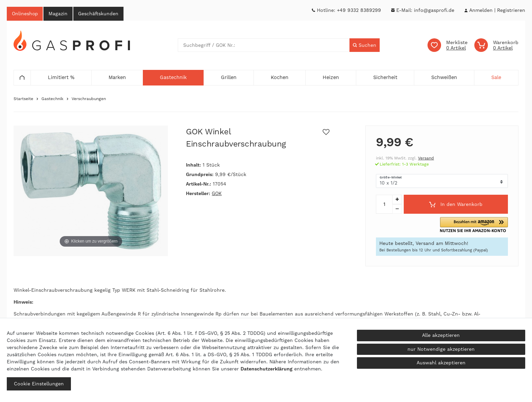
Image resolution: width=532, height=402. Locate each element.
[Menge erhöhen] (397, 200)
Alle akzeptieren (441, 335)
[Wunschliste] (448, 45)
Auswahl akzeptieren (441, 363)
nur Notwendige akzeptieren (441, 349)
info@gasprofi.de (434, 10)
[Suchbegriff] (264, 45)
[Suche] (365, 45)
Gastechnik (52, 99)
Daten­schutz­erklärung (267, 369)
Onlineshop (25, 14)
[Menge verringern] (397, 209)
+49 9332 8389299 (359, 10)
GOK (217, 194)
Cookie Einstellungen (39, 384)
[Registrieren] (511, 10)
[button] (476, 225)
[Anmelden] (481, 10)
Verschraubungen (89, 99)
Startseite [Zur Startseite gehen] (23, 99)
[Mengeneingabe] (384, 205)
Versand (426, 158)
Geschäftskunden (99, 14)
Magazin (59, 14)
